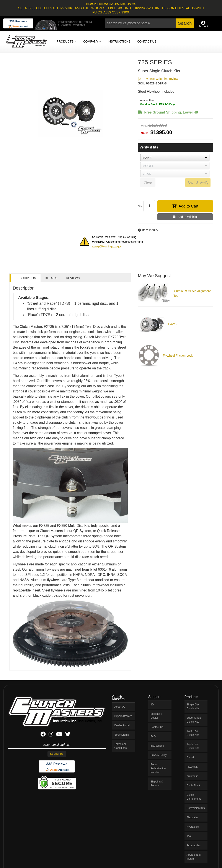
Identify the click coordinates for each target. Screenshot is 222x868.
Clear (148, 183)
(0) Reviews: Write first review (158, 79)
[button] (149, 23)
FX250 (173, 324)
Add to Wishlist (188, 217)
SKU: (141, 83)
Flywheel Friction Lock (178, 356)
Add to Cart (189, 206)
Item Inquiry (150, 230)
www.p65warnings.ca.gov (107, 247)
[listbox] (175, 158)
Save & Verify (198, 183)
